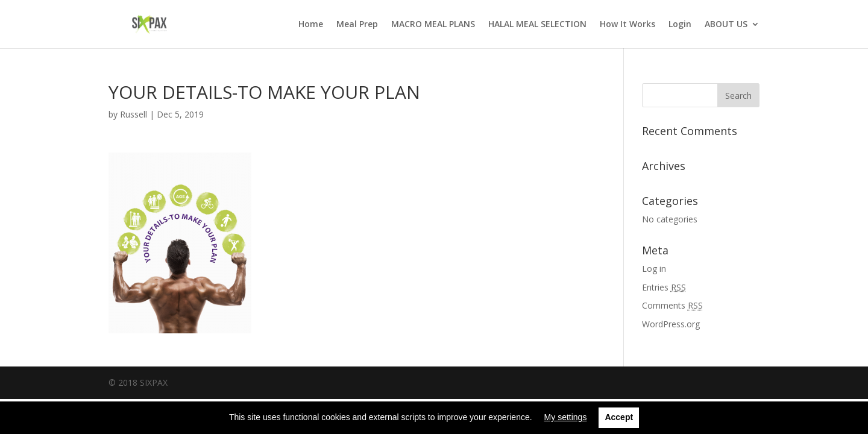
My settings (566, 417)
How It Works (627, 25)
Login (680, 25)
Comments (672, 305)
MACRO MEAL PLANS (433, 25)
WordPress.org (671, 324)
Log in (654, 269)
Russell (134, 114)
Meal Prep (357, 25)
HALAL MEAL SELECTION (537, 25)
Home (311, 25)
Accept (619, 417)
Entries (664, 287)
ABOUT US (726, 25)
